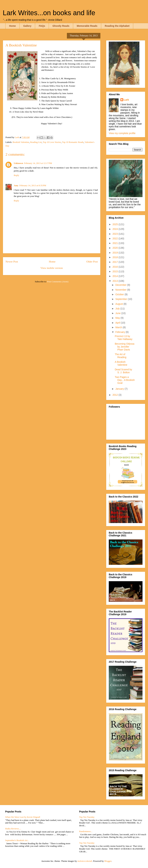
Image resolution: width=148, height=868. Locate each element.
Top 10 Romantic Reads (73, 142)
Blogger (108, 861)
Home (12, 26)
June (118, 313)
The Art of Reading (121, 356)
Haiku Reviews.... (13, 829)
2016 (116, 267)
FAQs (42, 26)
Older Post (92, 262)
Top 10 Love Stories (52, 142)
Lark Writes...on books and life (49, 13)
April (118, 323)
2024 (116, 229)
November (121, 290)
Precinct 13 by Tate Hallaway (124, 338)
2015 (116, 271)
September (121, 299)
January (120, 389)
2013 (116, 281)
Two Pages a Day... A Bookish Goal (125, 380)
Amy (16, 185)
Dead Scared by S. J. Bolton (123, 371)
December (121, 285)
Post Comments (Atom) (58, 282)
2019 (116, 253)
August (119, 304)
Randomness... (86, 831)
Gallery (27, 26)
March (119, 327)
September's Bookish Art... (17, 840)
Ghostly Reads (61, 26)
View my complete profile (122, 133)
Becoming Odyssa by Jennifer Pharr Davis (125, 347)
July (118, 309)
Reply (16, 175)
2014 (116, 276)
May (118, 318)
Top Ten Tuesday (87, 817)
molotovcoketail (85, 861)
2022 (116, 238)
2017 (116, 262)
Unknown (18, 163)
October (120, 294)
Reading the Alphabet (117, 26)
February (120, 332)
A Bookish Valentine (121, 363)
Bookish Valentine (21, 142)
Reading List (36, 142)
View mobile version (52, 268)
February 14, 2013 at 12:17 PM (38, 163)
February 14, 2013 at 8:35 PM (33, 185)
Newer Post (12, 262)
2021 (116, 243)
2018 (116, 257)
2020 (116, 248)
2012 (116, 395)
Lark (126, 100)
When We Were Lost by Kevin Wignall (23, 817)
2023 (116, 234)
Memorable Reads (87, 26)
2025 (116, 224)
